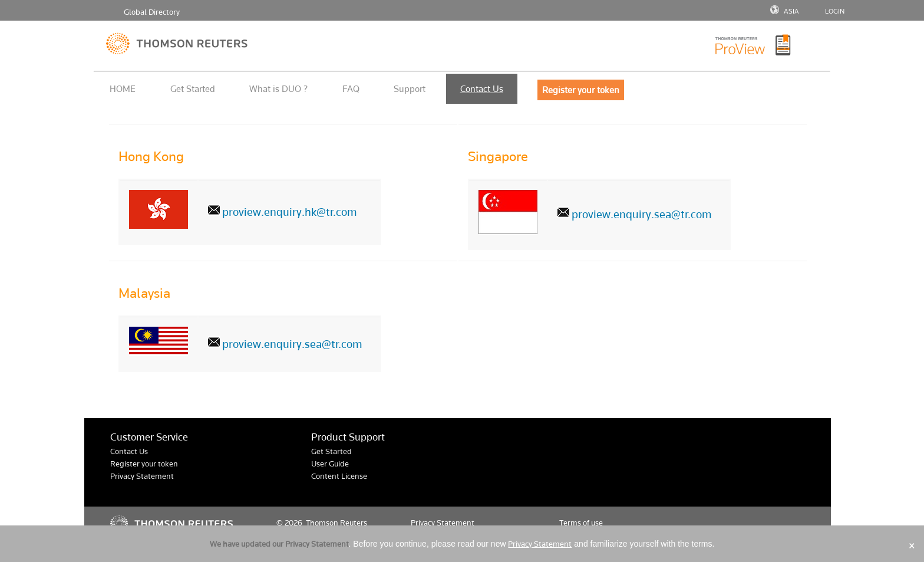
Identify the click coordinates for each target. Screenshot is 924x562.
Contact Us (482, 89)
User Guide (330, 464)
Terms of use (581, 523)
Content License (339, 476)
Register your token (144, 464)
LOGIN (835, 11)
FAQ (351, 89)
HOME (123, 89)
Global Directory (152, 12)
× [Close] (912, 546)
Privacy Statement (142, 476)
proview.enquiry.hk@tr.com (290, 212)
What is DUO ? (278, 89)
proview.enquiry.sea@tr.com (642, 214)
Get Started (193, 89)
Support (410, 89)
